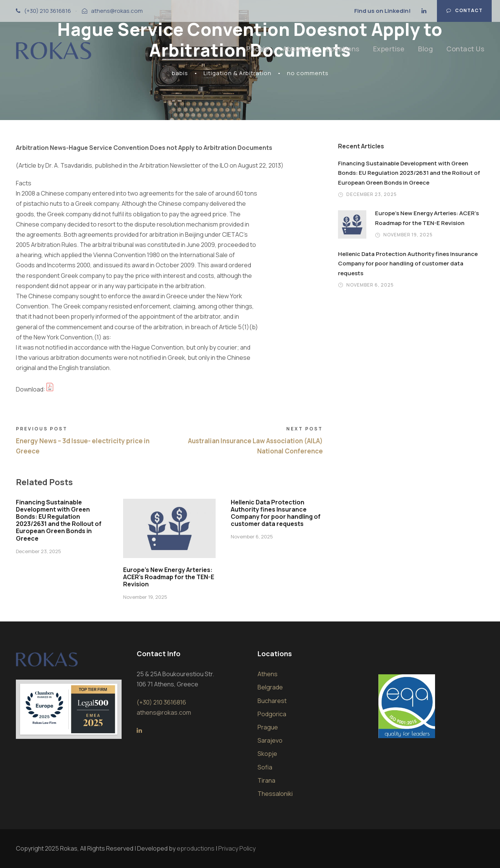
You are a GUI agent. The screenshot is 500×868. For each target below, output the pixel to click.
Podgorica (272, 714)
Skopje (267, 754)
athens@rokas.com (117, 11)
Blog (425, 49)
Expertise (389, 49)
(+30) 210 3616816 (48, 11)
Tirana (266, 780)
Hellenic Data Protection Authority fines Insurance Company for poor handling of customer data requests (276, 513)
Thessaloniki (275, 794)
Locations (343, 49)
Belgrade (270, 687)
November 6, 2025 (252, 537)
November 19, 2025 (145, 597)
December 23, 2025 (39, 551)
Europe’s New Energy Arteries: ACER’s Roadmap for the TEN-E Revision (169, 577)
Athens (268, 674)
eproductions (196, 848)
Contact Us (465, 49)
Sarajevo (270, 740)
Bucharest (272, 701)
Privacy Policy (237, 848)
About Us (298, 49)
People (258, 49)
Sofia (265, 767)
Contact (465, 10)
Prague (268, 727)
